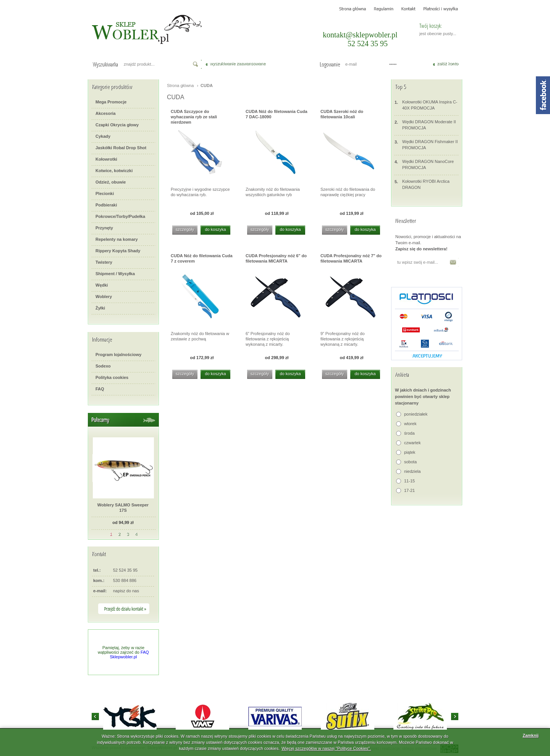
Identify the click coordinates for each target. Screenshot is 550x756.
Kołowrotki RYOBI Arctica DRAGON (422, 184)
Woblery (104, 297)
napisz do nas (126, 591)
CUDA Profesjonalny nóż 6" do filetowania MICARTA (276, 258)
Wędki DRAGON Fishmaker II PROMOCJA (426, 144)
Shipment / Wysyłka (115, 274)
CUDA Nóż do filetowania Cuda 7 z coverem (202, 258)
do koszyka (215, 229)
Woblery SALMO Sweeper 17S (123, 508)
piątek (410, 452)
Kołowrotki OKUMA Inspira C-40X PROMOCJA (426, 105)
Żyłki (100, 308)
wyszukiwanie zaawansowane (238, 63)
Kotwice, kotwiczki (114, 171)
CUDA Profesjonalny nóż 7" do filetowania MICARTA (351, 258)
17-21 (409, 490)
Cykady (103, 136)
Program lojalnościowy (118, 355)
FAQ (100, 389)
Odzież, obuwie (111, 182)
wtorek (410, 424)
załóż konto (448, 63)
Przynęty (104, 228)
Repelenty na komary (117, 239)
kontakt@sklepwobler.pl (360, 35)
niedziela (412, 471)
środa (409, 433)
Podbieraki (106, 205)
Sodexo (103, 366)
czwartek (412, 443)
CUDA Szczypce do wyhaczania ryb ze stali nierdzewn (194, 116)
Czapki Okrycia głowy (117, 125)
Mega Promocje (111, 102)
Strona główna (180, 85)
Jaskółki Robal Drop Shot (121, 148)
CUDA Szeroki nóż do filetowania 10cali (342, 114)
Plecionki (105, 193)
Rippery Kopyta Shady (118, 251)
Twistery (104, 262)
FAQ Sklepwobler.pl (129, 654)
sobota (410, 462)
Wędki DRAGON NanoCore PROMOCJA (424, 164)
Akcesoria (106, 113)
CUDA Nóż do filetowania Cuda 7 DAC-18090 (277, 114)
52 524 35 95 (368, 44)
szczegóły (185, 229)
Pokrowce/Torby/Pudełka (120, 216)
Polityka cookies (112, 377)
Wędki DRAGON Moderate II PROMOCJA (425, 125)
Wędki (102, 285)
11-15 (409, 481)
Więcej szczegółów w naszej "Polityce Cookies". (326, 748)
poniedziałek (416, 414)
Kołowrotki (106, 159)
